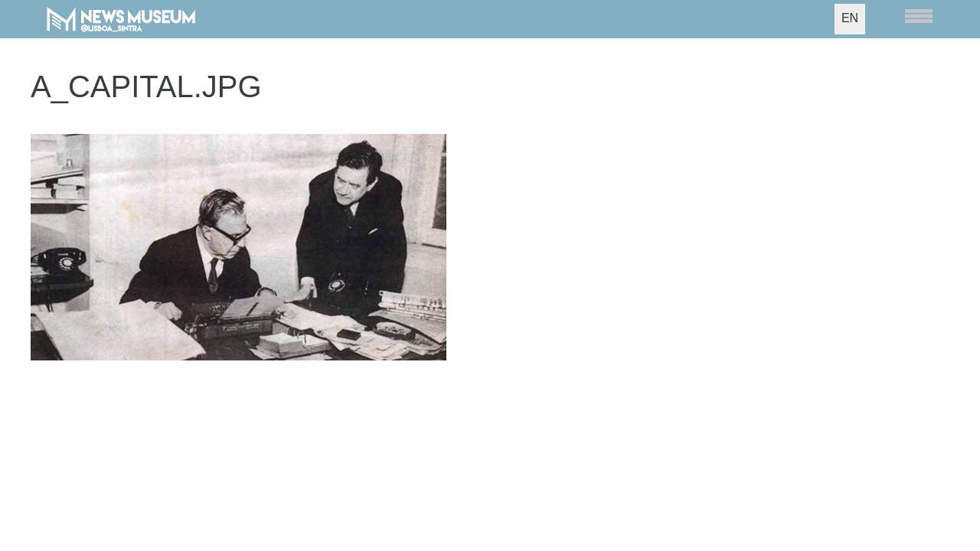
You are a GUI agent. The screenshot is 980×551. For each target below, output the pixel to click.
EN (850, 18)
